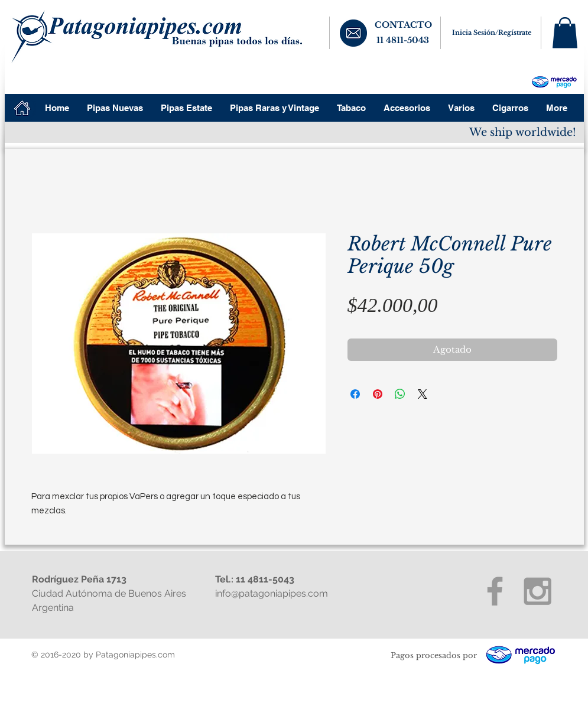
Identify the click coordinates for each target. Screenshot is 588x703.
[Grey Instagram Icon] (537, 591)
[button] (565, 33)
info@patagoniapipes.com (272, 593)
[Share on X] (423, 394)
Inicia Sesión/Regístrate (492, 32)
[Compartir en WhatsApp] (400, 394)
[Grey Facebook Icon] (495, 591)
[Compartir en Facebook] (355, 394)
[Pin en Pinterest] (378, 394)
